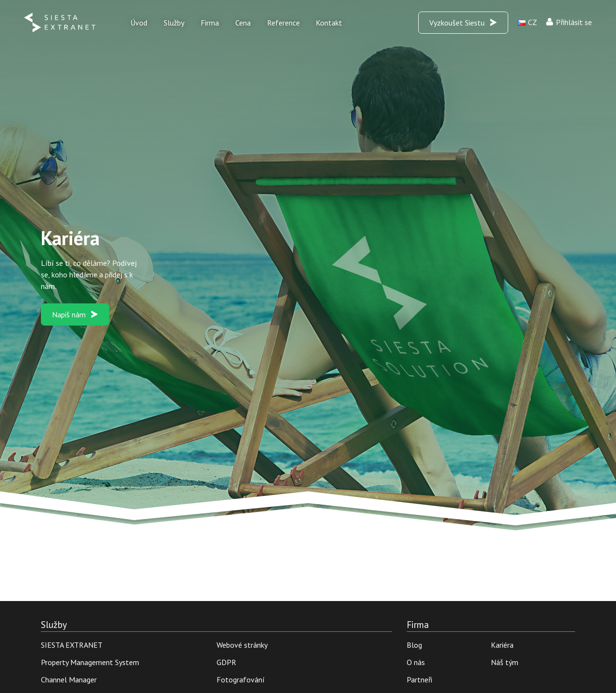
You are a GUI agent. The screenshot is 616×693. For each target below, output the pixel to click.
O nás (416, 662)
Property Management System (90, 662)
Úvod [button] (139, 23)
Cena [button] (243, 23)
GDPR (226, 662)
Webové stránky (242, 645)
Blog (414, 645)
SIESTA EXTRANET (72, 645)
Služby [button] (174, 23)
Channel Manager (69, 680)
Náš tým (505, 662)
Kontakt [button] (329, 23)
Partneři (419, 680)
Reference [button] (283, 23)
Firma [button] (210, 23)
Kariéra (502, 645)
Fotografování (241, 680)
